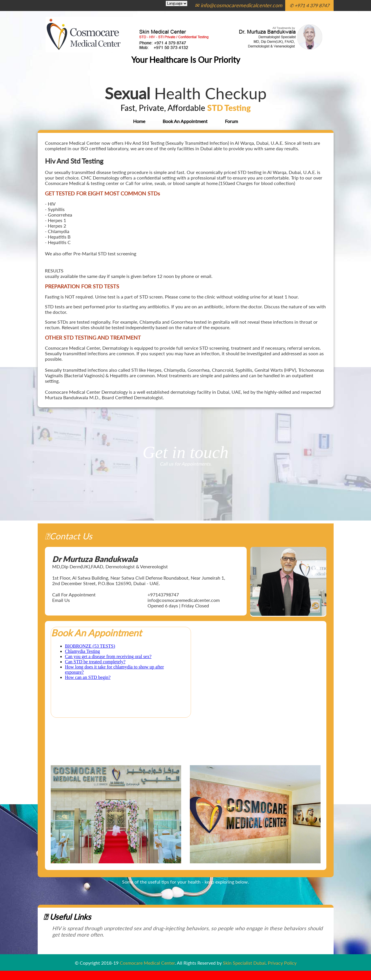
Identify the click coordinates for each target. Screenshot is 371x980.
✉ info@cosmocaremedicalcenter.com (239, 5)
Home (139, 121)
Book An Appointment (185, 121)
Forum (231, 121)
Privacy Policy (282, 963)
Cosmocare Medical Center (147, 963)
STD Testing (229, 108)
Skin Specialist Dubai (244, 963)
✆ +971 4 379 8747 (309, 5)
